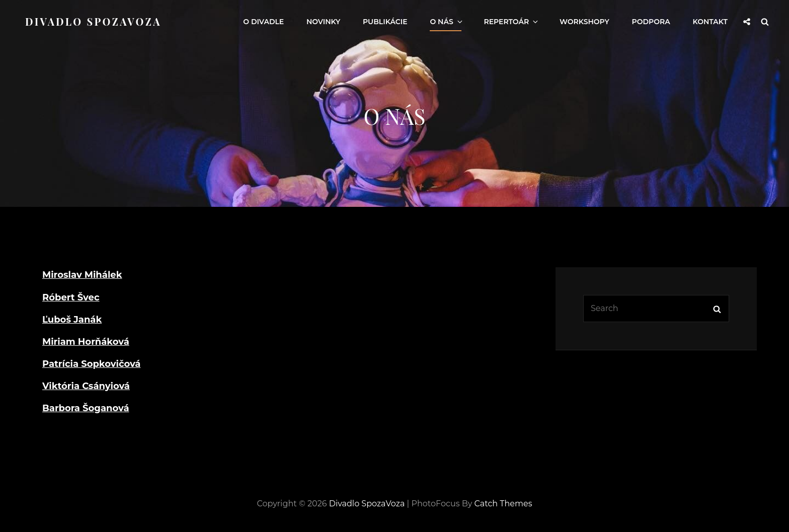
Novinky (323, 22)
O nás (447, 22)
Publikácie (385, 22)
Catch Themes (503, 504)
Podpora (651, 22)
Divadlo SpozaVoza (93, 21)
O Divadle (263, 22)
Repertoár (511, 22)
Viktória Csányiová (86, 386)
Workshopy (584, 22)
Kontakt (710, 22)
